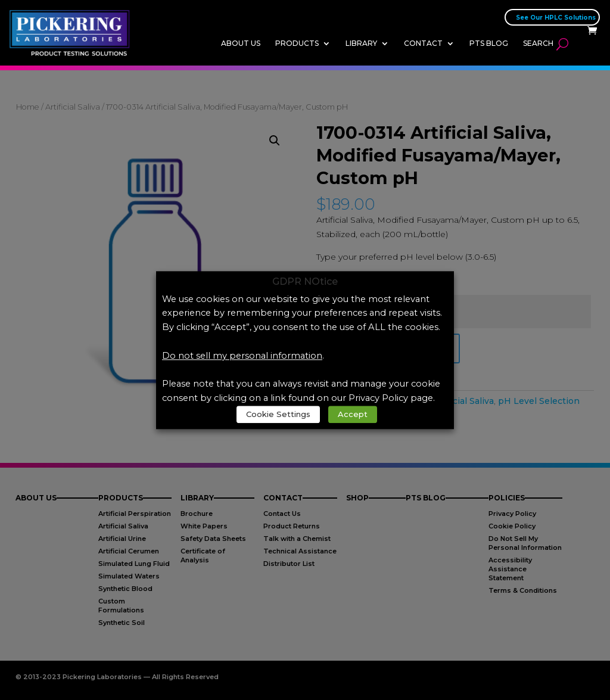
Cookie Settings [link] (278, 414)
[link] (73, 32)
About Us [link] (241, 43)
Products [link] (297, 43)
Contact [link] (423, 43)
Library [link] (361, 43)
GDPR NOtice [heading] (305, 282)
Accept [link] (353, 414)
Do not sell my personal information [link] (242, 356)
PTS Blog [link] (489, 43)
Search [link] (538, 43)
